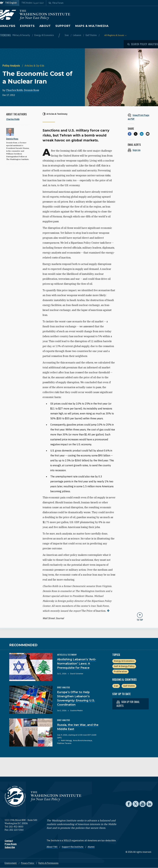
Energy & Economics (44, 35)
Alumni (91, 847)
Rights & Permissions (48, 863)
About (45, 26)
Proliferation (120, 671)
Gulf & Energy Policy (124, 666)
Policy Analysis (11, 66)
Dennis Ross (31, 90)
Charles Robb (14, 90)
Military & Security (22, 35)
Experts (27, 26)
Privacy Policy (28, 863)
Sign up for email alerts (128, 704)
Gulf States (91, 35)
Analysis (8, 26)
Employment (11, 863)
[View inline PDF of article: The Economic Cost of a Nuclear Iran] (140, 117)
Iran (67, 35)
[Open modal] (143, 44)
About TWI (52, 847)
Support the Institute (73, 847)
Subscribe (10, 847)
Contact (9, 841)
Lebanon (77, 35)
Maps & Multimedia (92, 26)
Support (63, 26)
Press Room (11, 844)
